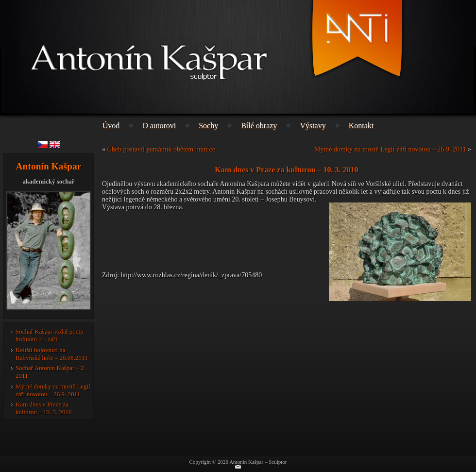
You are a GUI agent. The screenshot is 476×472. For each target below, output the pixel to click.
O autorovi (159, 126)
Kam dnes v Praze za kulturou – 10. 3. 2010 (44, 408)
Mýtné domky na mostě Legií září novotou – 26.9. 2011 (53, 390)
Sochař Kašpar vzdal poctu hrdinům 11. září (50, 335)
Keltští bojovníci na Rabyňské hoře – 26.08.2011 (52, 354)
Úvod (111, 126)
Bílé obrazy (259, 126)
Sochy (208, 126)
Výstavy (313, 126)
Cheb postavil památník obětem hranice (161, 149)
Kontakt (361, 126)
